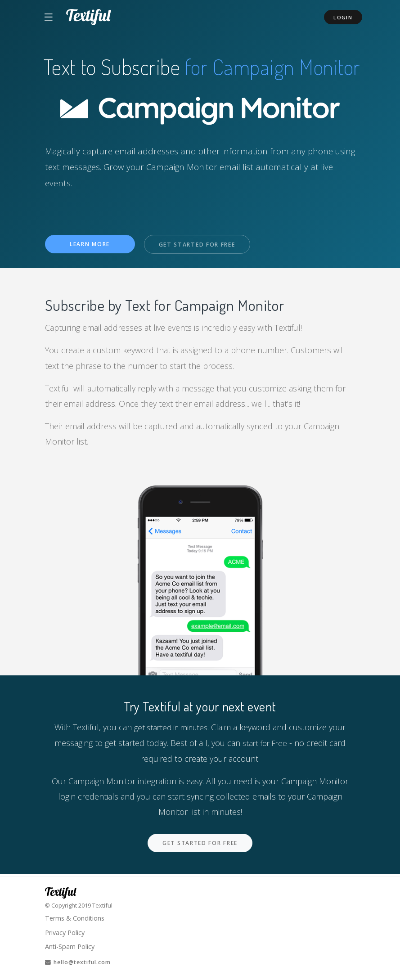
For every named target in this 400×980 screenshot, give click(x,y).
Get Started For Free (200, 245)
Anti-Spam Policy (71, 946)
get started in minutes (171, 728)
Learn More (90, 244)
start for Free (265, 743)
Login (343, 17)
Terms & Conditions (76, 917)
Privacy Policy (66, 931)
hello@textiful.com (81, 962)
